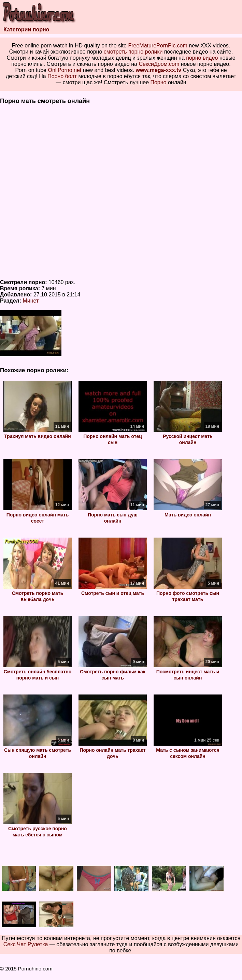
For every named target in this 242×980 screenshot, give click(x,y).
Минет (31, 301)
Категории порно (26, 30)
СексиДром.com (159, 64)
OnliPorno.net (65, 70)
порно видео (202, 58)
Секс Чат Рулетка (26, 944)
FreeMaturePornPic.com (158, 46)
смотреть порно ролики (133, 52)
